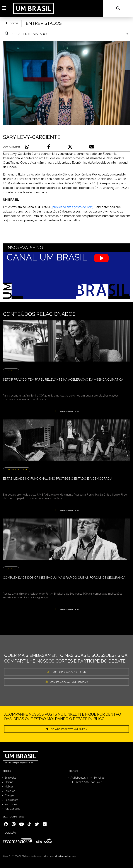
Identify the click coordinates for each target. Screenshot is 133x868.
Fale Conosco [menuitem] (12, 809)
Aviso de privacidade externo (63, 856)
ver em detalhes (66, 411)
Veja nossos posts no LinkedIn (67, 729)
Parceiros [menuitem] (10, 791)
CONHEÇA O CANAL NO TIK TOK (67, 672)
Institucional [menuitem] (11, 804)
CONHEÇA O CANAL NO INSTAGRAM (66, 682)
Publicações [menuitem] (12, 800)
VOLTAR (12, 23)
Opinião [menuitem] (9, 782)
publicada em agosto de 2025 (73, 207)
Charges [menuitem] (9, 795)
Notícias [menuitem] (9, 787)
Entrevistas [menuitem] (11, 778)
